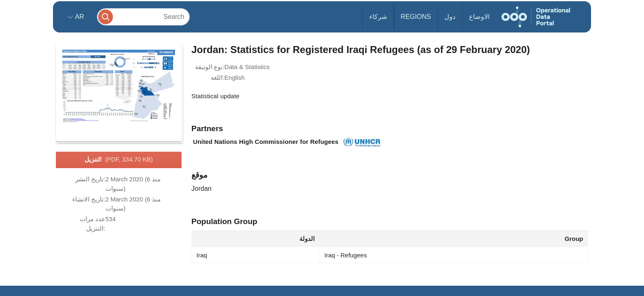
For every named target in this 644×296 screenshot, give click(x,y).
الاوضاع (479, 17)
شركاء (378, 17)
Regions (416, 17)
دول (450, 17)
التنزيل (119, 160)
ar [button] (79, 17)
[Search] (143, 17)
